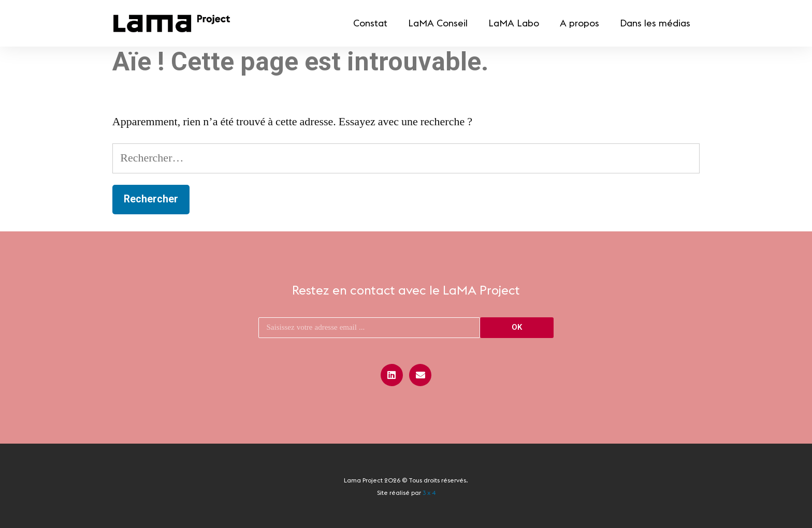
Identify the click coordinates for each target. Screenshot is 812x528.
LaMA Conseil (438, 23)
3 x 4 (429, 493)
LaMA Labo (514, 23)
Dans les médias (655, 23)
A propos (579, 23)
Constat (370, 23)
